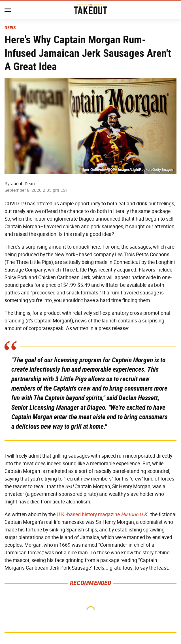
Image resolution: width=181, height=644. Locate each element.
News (10, 28)
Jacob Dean (23, 184)
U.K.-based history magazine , (103, 514)
